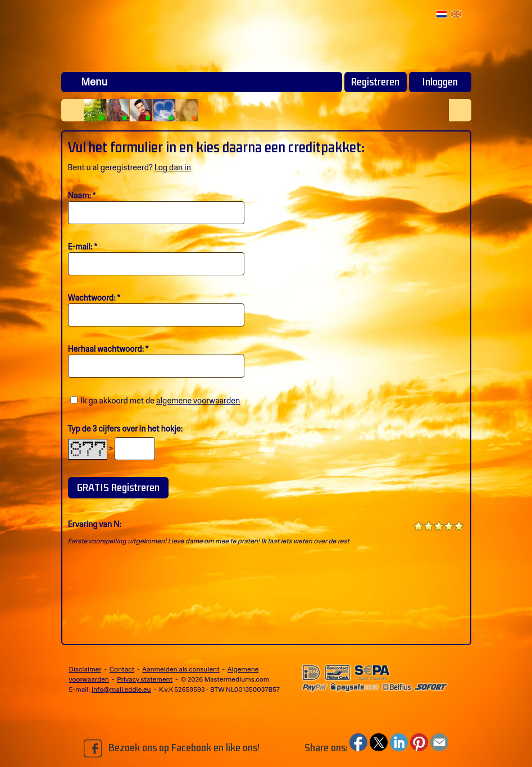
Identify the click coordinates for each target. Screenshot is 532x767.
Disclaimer (85, 669)
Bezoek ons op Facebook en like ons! (172, 748)
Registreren (375, 82)
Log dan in (173, 167)
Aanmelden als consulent (181, 669)
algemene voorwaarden (198, 401)
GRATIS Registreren (118, 488)
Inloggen (440, 82)
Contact (122, 669)
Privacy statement (145, 679)
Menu (95, 82)
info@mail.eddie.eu (121, 689)
